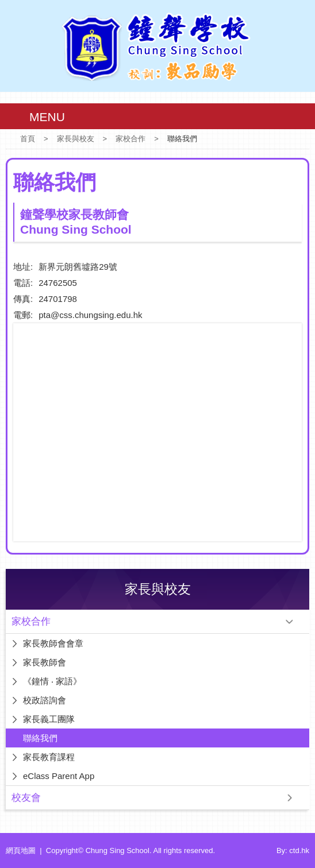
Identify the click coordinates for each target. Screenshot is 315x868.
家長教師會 (45, 662)
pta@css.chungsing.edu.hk (90, 315)
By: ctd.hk (293, 850)
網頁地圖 (21, 850)
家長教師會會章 (53, 643)
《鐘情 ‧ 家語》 (52, 681)
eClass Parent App (59, 776)
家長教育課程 (49, 757)
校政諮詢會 (45, 700)
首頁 (28, 139)
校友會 (26, 798)
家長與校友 (76, 139)
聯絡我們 (40, 738)
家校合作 (130, 139)
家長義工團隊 (49, 719)
